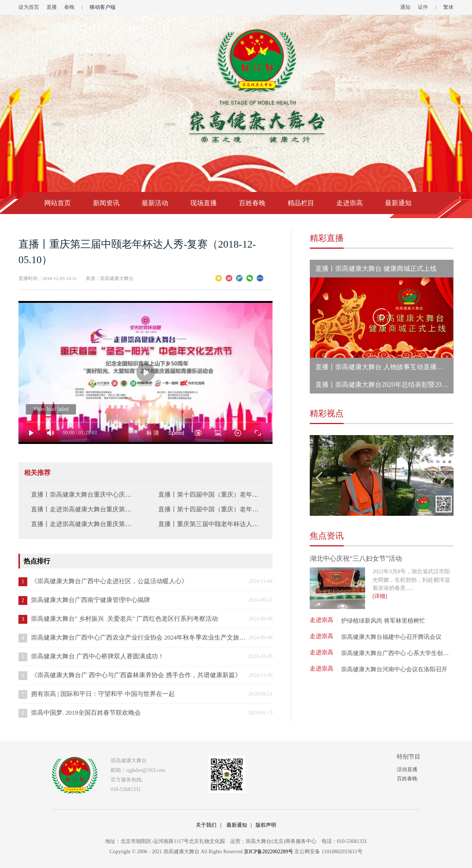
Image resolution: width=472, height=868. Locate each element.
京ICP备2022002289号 (269, 852)
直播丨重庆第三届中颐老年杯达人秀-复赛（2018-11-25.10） (240, 524)
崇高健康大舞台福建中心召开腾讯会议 (391, 637)
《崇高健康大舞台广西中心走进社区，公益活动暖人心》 (109, 581)
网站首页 (58, 203)
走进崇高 (350, 203)
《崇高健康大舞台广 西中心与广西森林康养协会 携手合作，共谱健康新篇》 (136, 675)
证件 (423, 7)
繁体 (448, 7)
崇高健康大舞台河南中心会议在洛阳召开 (394, 669)
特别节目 (409, 757)
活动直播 (407, 769)
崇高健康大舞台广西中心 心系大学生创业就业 (401, 653)
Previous (319, 478)
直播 (52, 7)
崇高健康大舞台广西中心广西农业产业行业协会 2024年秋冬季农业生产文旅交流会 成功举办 (139, 638)
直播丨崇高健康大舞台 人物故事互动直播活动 (383, 367)
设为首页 (29, 7)
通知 (405, 7)
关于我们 (206, 825)
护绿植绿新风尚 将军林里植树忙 (383, 621)
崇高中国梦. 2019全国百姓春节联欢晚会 (86, 713)
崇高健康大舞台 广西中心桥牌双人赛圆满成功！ (98, 656)
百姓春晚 (252, 203)
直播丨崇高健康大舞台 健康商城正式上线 (376, 269)
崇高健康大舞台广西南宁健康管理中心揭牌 (91, 600)
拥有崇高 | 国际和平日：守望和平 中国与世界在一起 (103, 694)
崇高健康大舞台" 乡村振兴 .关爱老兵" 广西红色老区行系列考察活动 (124, 619)
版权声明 (266, 825)
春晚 (69, 7)
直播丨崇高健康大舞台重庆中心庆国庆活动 (91, 495)
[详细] (380, 596)
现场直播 (204, 203)
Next (444, 478)
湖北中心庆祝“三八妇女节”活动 (356, 559)
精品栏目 (301, 203)
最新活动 (155, 203)
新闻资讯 (106, 203)
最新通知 (398, 203)
